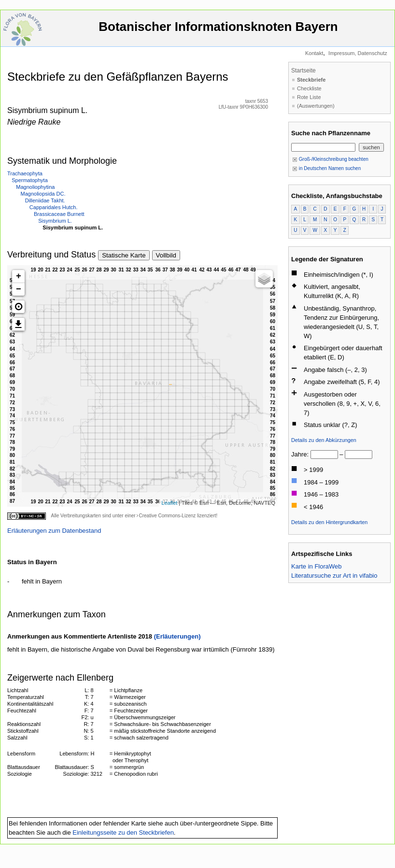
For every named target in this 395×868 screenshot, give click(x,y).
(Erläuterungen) (177, 636)
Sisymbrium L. (55, 221)
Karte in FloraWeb (317, 566)
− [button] (19, 289)
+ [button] (19, 276)
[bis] (359, 455)
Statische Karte (124, 255)
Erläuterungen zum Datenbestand (54, 531)
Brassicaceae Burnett (59, 214)
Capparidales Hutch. (54, 207)
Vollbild (166, 255)
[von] (324, 455)
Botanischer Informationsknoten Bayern (218, 31)
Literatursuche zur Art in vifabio (334, 576)
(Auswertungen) (316, 106)
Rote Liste (309, 97)
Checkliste (309, 88)
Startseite (303, 71)
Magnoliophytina (35, 187)
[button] (18, 307)
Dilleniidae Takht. (45, 200)
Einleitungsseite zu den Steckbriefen (123, 832)
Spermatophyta (30, 180)
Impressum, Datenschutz (358, 53)
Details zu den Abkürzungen (324, 440)
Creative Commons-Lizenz (167, 516)
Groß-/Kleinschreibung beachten (330, 159)
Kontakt (314, 53)
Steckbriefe (311, 80)
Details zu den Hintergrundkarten (329, 522)
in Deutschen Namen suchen (326, 168)
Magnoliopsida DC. (43, 194)
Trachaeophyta (25, 173)
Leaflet (169, 503)
